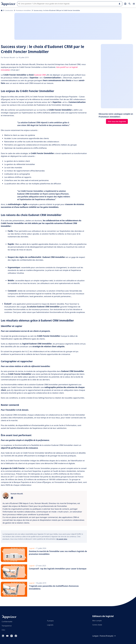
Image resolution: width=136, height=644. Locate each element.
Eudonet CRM (40, 75)
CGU (3, 630)
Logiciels (50, 625)
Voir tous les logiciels (117, 121)
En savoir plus (62, 539)
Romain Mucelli (9, 57)
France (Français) (108, 636)
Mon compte (97, 621)
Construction (9, 10)
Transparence (7, 626)
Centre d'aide (97, 625)
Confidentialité (7, 622)
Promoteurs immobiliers (23, 10)
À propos (50, 621)
